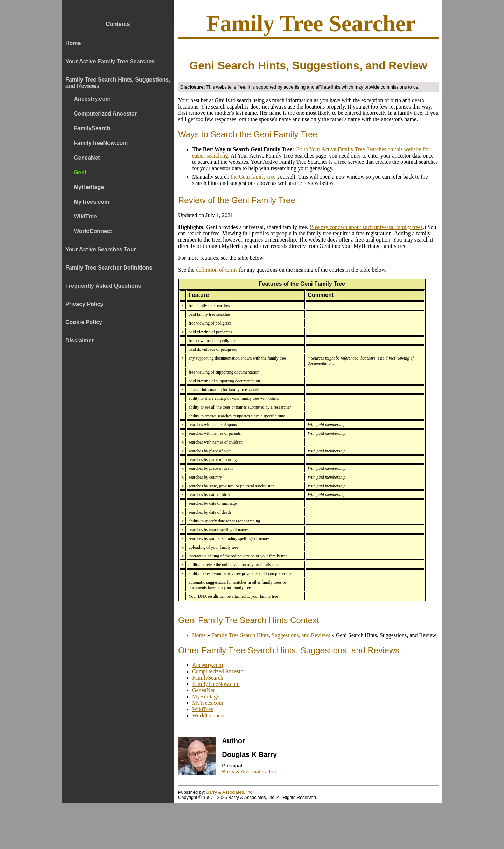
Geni (80, 172)
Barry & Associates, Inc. (250, 771)
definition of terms (217, 270)
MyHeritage (206, 697)
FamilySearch (208, 678)
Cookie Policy (84, 322)
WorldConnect (208, 715)
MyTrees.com (208, 703)
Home (73, 43)
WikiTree (203, 709)
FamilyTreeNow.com (216, 684)
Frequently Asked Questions (103, 286)
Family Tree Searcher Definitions (109, 268)
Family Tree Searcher (311, 23)
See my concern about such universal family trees (367, 227)
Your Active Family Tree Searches (110, 61)
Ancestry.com (208, 665)
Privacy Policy (85, 304)
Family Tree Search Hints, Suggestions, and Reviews (118, 83)
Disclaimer (80, 340)
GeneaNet (203, 690)
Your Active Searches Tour (101, 249)
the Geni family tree (253, 177)
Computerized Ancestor (219, 671)
